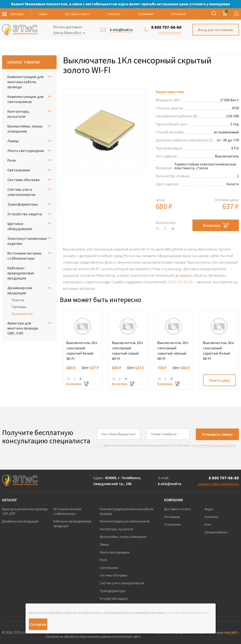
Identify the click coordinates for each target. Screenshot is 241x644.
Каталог (10, 500)
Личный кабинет (216, 532)
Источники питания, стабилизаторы (25, 256)
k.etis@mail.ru (170, 484)
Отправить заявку (217, 434)
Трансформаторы (23, 204)
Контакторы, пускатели (18, 114)
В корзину (216, 225)
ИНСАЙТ (231, 632)
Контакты (114, 14)
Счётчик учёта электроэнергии (21, 192)
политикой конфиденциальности (214, 445)
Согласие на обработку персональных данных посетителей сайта (93, 637)
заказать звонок (170, 32)
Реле (12, 160)
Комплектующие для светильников (25, 99)
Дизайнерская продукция (20, 290)
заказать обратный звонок (218, 484)
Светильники (19, 170)
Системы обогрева (23, 180)
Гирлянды (19, 307)
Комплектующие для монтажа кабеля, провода (25, 82)
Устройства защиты (25, 214)
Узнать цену (219, 380)
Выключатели (22, 314)
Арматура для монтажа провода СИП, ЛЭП (23, 328)
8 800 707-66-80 (166, 27)
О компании (146, 14)
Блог (208, 524)
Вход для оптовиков (216, 30)
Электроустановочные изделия (27, 241)
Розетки (18, 300)
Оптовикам (179, 14)
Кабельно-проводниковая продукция (21, 273)
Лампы (13, 141)
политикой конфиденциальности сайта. (188, 613)
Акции (43, 14)
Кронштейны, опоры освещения (25, 129)
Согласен (38, 624)
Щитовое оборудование (20, 226)
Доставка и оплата (77, 14)
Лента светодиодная (26, 151)
